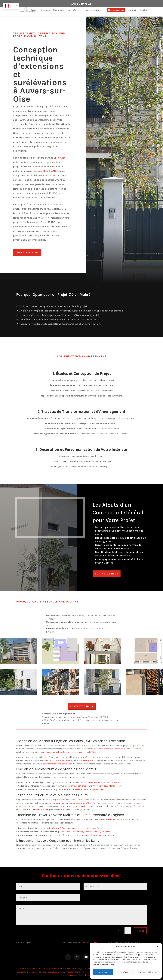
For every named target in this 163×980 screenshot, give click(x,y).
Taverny (88, 832)
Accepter (103, 972)
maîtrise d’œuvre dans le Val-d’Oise (113, 819)
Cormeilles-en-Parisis (80, 789)
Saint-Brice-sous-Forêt (91, 828)
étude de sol (85, 975)
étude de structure (85, 760)
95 (34, 167)
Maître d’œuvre (74, 969)
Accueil (34, 11)
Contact (132, 11)
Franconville (98, 789)
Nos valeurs (59, 11)
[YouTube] (86, 957)
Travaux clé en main (47, 969)
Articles (143, 11)
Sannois (75, 828)
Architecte (61, 969)
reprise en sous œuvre (68, 975)
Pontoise (66, 789)
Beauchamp (78, 832)
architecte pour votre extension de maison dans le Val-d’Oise (69, 752)
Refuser (125, 972)
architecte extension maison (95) (62, 764)
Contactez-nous (27, 252)
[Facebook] (68, 957)
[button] (158, 947)
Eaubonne (71, 786)
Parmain (77, 835)
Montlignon (81, 786)
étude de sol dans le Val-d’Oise (57, 760)
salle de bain (40, 972)
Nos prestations (93, 11)
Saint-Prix (92, 786)
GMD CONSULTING (90, 942)
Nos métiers (74, 11)
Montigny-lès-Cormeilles (93, 835)
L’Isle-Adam (116, 782)
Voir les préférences (148, 972)
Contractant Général (28, 969)
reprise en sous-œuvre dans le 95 (74, 806)
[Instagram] (77, 957)
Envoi (140, 931)
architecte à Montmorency (96, 782)
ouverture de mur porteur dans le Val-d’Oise (72, 803)
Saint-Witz (111, 835)
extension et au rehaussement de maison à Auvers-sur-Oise (111, 749)
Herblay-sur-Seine (102, 832)
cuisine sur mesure (25, 972)
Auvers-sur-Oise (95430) (44, 171)
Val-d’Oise (60, 158)
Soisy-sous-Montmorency (110, 786)
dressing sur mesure (55, 972)
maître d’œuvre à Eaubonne (58, 828)
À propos (45, 11)
